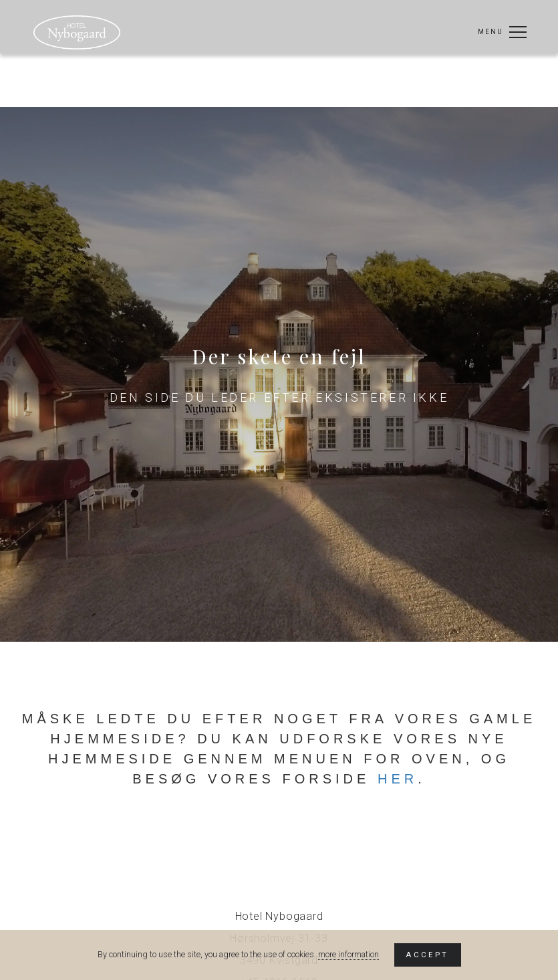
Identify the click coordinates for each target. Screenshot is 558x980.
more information (348, 954)
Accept (427, 955)
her (398, 779)
